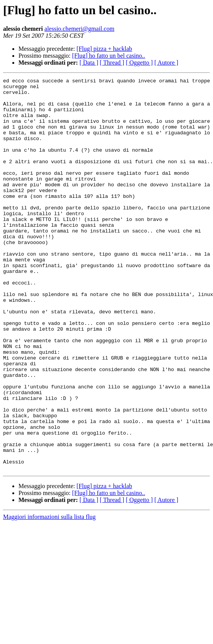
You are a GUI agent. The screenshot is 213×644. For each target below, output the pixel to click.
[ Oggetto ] (139, 63)
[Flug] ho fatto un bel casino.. (109, 56)
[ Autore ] (166, 63)
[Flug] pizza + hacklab (104, 49)
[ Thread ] (112, 63)
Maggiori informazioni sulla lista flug (49, 595)
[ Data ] (89, 63)
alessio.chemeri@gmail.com (80, 29)
